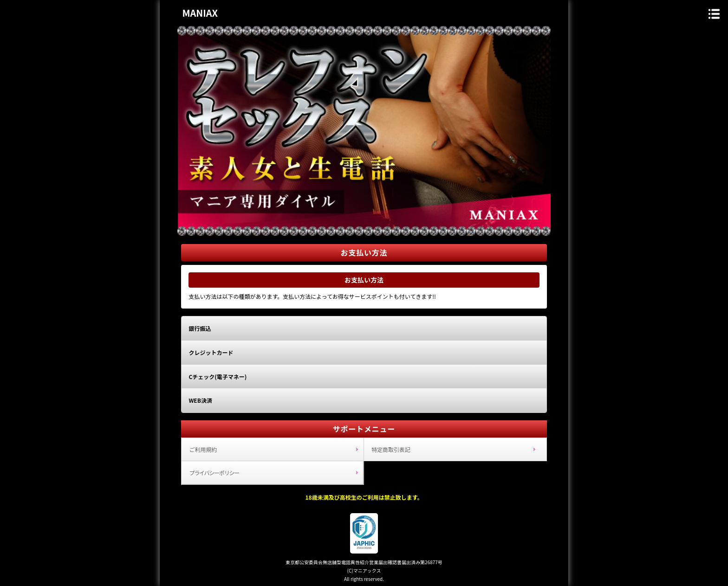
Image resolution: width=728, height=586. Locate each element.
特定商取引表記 (391, 449)
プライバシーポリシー (214, 473)
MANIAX (200, 13)
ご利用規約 (203, 449)
